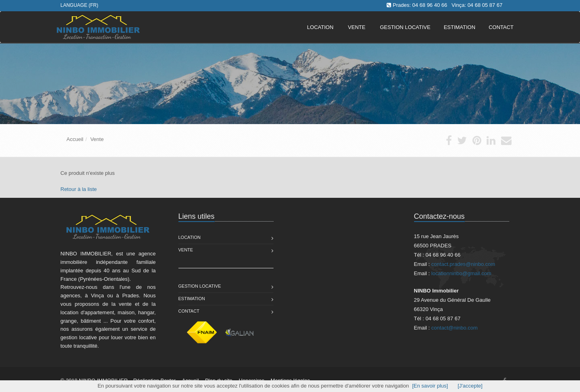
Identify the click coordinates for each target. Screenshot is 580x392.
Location (320, 27)
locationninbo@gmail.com (461, 273)
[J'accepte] (470, 386)
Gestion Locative (200, 286)
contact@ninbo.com (455, 328)
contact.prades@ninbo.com (463, 264)
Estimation (192, 299)
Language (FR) (79, 5)
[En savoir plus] (430, 386)
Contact (189, 311)
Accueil (75, 139)
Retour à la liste (79, 189)
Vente (357, 27)
